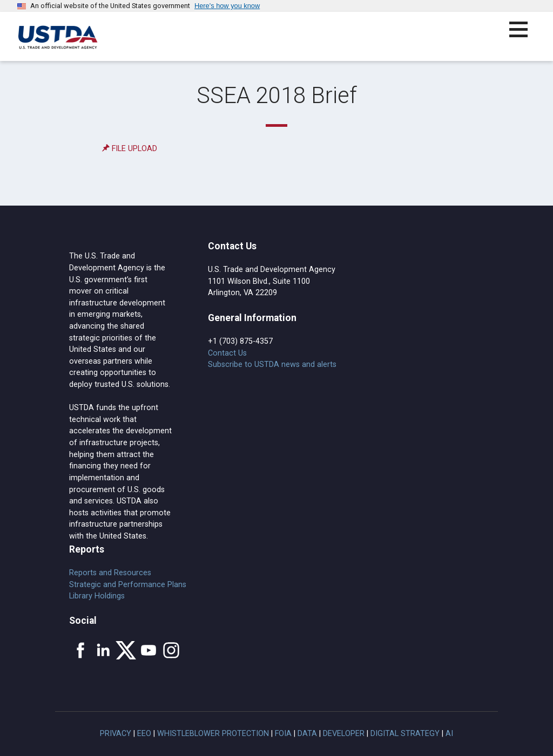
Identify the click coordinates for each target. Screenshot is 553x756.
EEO (144, 734)
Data (307, 734)
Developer (344, 734)
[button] (525, 36)
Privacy (116, 734)
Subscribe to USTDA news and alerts (272, 365)
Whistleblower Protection (213, 734)
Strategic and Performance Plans (128, 585)
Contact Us (227, 353)
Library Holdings (97, 596)
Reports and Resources (110, 573)
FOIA (283, 734)
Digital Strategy (405, 734)
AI (449, 734)
